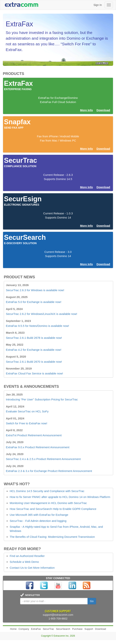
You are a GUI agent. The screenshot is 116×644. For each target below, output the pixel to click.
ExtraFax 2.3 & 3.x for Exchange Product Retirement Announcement (49, 471)
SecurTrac (48, 629)
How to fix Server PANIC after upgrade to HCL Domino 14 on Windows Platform (60, 497)
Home (13, 629)
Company (24, 629)
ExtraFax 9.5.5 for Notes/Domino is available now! (37, 326)
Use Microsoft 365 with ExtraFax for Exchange (39, 515)
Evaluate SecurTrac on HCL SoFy (27, 411)
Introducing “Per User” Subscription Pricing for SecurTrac (42, 399)
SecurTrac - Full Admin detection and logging (38, 521)
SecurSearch (63, 629)
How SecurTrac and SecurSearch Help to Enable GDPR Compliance (53, 509)
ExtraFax (36, 629)
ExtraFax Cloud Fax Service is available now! (34, 373)
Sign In (98, 5)
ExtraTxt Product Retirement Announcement (34, 435)
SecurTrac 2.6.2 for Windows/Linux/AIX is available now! (41, 314)
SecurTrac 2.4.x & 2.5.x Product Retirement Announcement (43, 459)
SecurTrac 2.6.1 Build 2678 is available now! (34, 338)
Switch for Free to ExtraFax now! (27, 423)
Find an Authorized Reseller (27, 556)
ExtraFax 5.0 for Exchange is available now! (34, 302)
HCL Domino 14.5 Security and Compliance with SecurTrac (47, 491)
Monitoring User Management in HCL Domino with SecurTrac (48, 503)
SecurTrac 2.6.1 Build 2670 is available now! (34, 362)
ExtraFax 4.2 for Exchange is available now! (34, 350)
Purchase (77, 629)
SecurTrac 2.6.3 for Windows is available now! (35, 290)
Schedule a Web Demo (24, 562)
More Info (87, 110)
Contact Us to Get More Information (32, 568)
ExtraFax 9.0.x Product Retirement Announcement (38, 447)
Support (89, 629)
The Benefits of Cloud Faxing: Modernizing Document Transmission (52, 537)
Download (103, 110)
